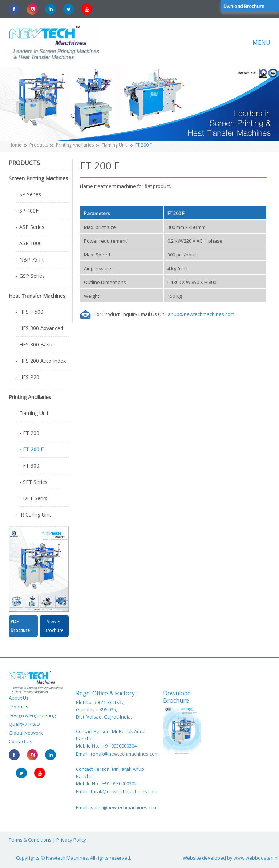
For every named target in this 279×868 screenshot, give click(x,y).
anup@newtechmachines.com (201, 314)
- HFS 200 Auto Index (41, 361)
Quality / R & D (24, 724)
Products (39, 145)
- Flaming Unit (32, 413)
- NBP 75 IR (30, 260)
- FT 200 (29, 433)
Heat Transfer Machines (37, 296)
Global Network (26, 733)
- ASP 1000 (29, 243)
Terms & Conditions (30, 840)
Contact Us (21, 741)
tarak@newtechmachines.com (124, 791)
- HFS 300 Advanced (40, 328)
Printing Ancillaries (75, 145)
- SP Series (29, 194)
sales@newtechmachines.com (124, 807)
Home (15, 145)
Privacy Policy (71, 840)
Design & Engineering (32, 715)
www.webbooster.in (256, 858)
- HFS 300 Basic (35, 344)
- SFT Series (34, 482)
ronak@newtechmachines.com (125, 754)
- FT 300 (29, 466)
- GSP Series (30, 276)
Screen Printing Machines (38, 178)
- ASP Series (30, 227)
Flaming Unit (114, 145)
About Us (19, 698)
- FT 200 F (32, 449)
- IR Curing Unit (34, 515)
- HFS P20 (28, 377)
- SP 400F (27, 211)
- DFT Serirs (34, 498)
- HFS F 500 (30, 312)
